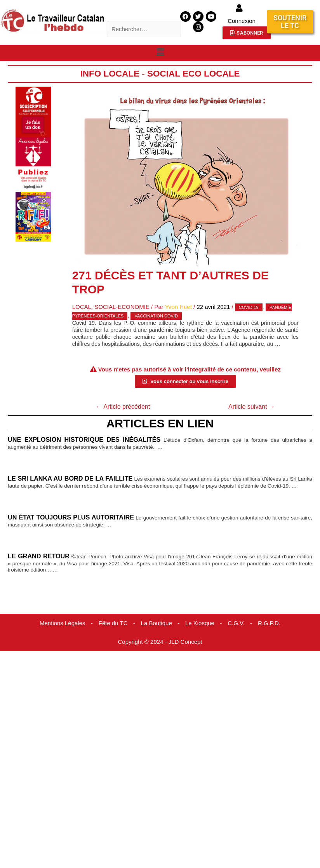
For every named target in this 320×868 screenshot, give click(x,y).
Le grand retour (39, 556)
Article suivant (252, 407)
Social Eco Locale (193, 74)
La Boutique (157, 623)
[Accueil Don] (33, 111)
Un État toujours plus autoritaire (71, 517)
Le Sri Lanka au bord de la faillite (70, 478)
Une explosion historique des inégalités (84, 439)
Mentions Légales (63, 623)
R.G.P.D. (269, 623)
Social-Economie (122, 307)
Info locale (110, 74)
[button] (160, 52)
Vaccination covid (156, 316)
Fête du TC (113, 623)
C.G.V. (236, 623)
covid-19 (249, 307)
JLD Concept (185, 642)
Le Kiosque (200, 623)
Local (82, 307)
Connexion (242, 21)
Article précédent (123, 407)
